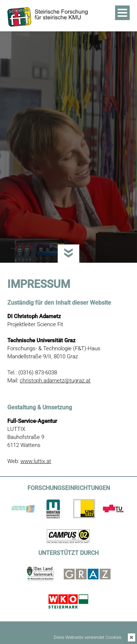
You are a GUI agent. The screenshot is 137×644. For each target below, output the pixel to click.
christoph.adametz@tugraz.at (55, 381)
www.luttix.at (36, 461)
